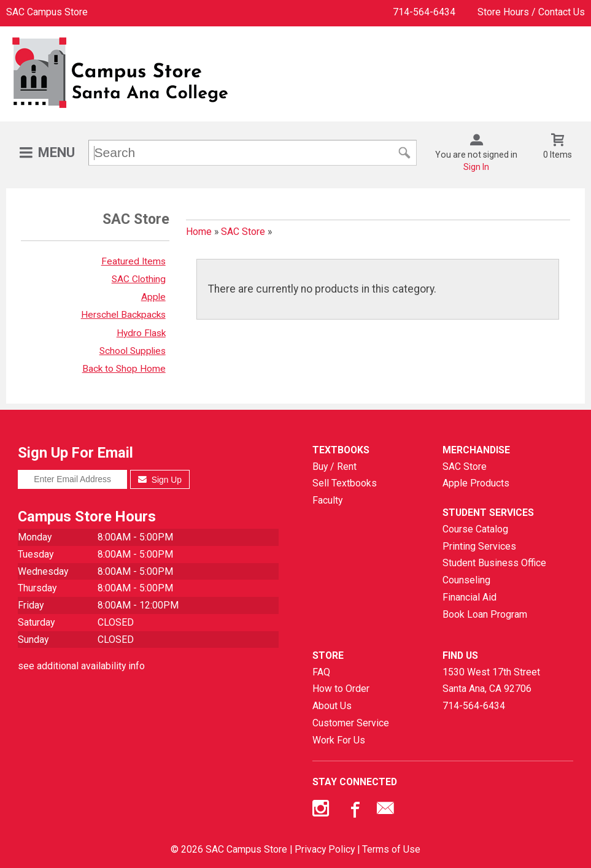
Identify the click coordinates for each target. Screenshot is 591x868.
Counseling (466, 580)
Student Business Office (494, 563)
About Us (332, 706)
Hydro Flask (141, 333)
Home (199, 232)
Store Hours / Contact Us (531, 12)
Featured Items (133, 261)
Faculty (327, 500)
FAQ (321, 672)
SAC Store (243, 232)
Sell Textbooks (345, 483)
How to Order (341, 689)
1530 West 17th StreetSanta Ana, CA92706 (491, 681)
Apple (153, 297)
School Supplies (133, 351)
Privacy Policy (325, 849)
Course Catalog (475, 529)
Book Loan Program (485, 614)
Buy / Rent (334, 467)
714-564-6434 (424, 12)
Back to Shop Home (124, 369)
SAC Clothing (139, 279)
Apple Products (476, 483)
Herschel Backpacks (123, 315)
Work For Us (339, 740)
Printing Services (479, 546)
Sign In (476, 167)
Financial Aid (469, 597)
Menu (56, 152)
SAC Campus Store (47, 12)
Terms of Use (391, 849)
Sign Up (160, 480)
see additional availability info (81, 666)
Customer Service (351, 723)
